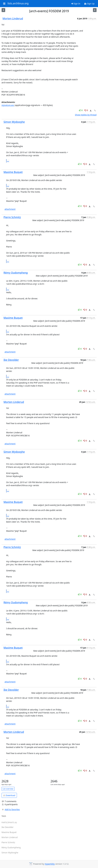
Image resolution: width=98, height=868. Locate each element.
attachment (10, 209)
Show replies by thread (86, 115)
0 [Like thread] (81, 110)
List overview (8, 789)
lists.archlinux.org (18, 3)
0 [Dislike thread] (86, 110)
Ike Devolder (11, 360)
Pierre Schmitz (12, 217)
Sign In (76, 4)
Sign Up (89, 4)
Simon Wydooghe (14, 122)
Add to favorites (11, 809)
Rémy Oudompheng (16, 273)
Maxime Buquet (13, 172)
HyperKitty (50, 864)
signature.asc (8, 105)
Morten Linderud (13, 18)
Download (9, 795)
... (8, 161)
